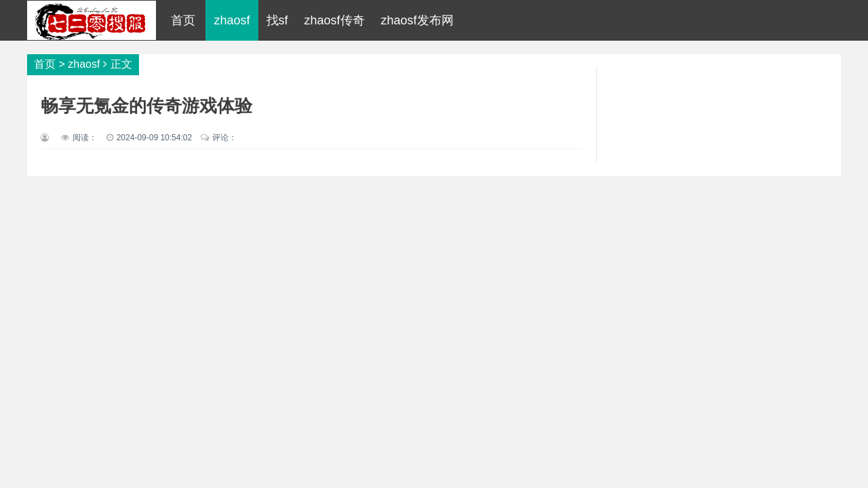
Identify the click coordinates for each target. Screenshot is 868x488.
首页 (183, 20)
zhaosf (232, 20)
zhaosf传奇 (335, 20)
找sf (277, 20)
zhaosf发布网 (417, 20)
